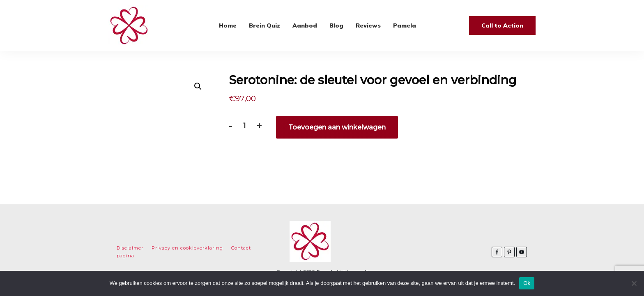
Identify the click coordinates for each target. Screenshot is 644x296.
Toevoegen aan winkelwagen (337, 127)
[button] (198, 86)
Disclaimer (130, 248)
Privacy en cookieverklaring (187, 248)
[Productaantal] (244, 126)
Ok (527, 283)
